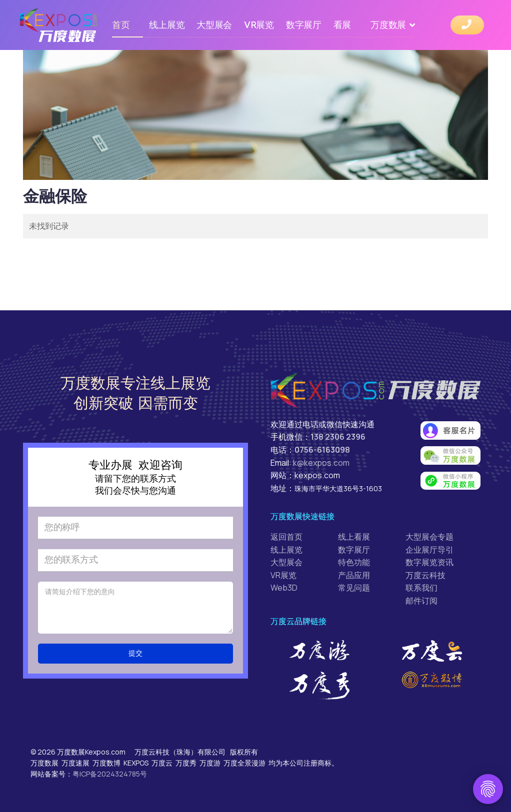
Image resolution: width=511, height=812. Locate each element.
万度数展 (388, 25)
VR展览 (259, 25)
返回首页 (286, 537)
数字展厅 (304, 25)
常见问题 (354, 588)
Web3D (284, 588)
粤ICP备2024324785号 (110, 774)
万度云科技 (425, 575)
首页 (121, 25)
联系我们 (421, 588)
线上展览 (167, 25)
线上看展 (354, 537)
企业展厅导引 (429, 550)
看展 (342, 25)
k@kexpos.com (321, 463)
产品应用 (354, 575)
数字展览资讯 (429, 562)
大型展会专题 (429, 537)
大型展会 (214, 25)
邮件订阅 (421, 601)
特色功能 (354, 562)
